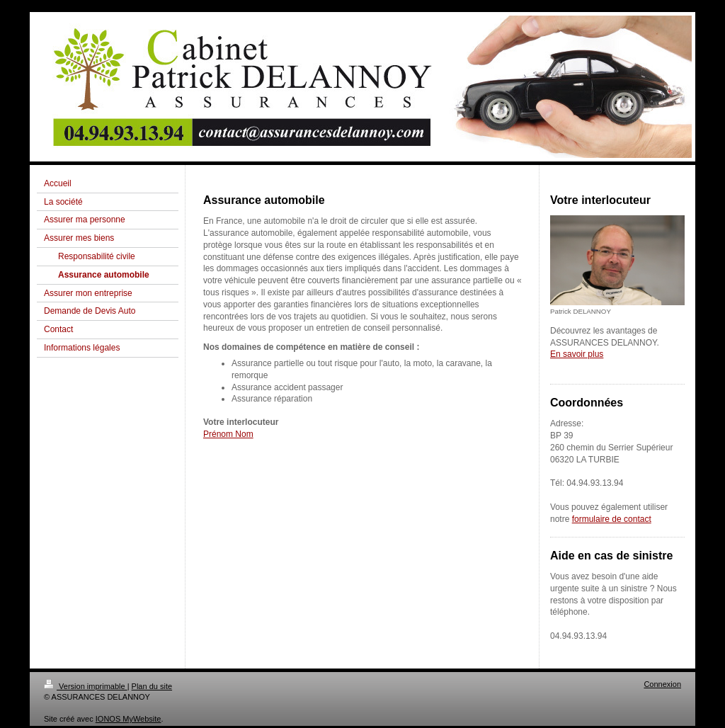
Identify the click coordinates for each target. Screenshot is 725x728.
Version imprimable (86, 686)
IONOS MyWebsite (129, 719)
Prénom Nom (228, 434)
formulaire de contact (612, 519)
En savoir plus (577, 354)
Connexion (662, 684)
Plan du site (152, 686)
